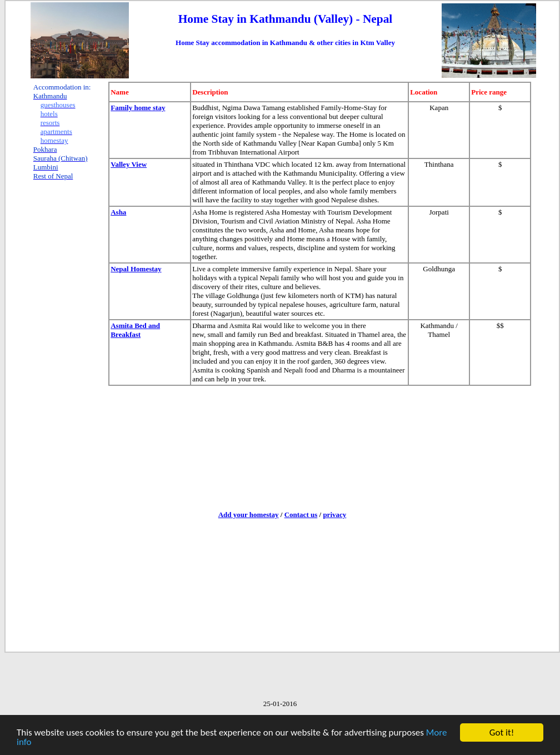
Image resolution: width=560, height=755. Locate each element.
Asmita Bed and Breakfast (135, 330)
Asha (118, 212)
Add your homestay (249, 515)
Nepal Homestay (136, 269)
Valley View (129, 164)
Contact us (301, 515)
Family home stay (138, 108)
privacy (334, 515)
